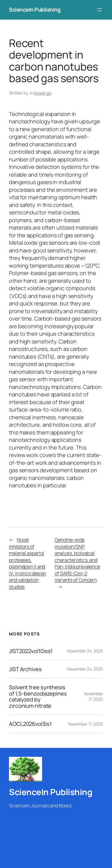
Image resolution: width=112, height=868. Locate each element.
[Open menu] (99, 10)
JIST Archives (25, 669)
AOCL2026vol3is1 (30, 724)
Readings (42, 93)
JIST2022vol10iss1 (31, 651)
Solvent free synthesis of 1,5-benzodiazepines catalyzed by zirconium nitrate (38, 696)
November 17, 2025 (93, 697)
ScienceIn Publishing (35, 10)
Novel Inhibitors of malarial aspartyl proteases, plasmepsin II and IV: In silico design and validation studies (27, 563)
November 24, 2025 (85, 651)
